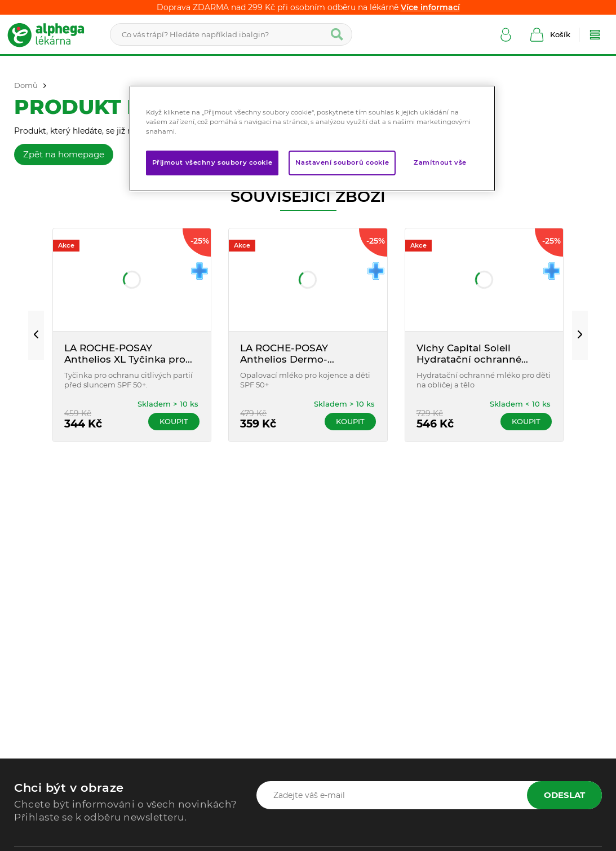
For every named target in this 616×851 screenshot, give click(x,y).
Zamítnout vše (440, 162)
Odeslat (564, 795)
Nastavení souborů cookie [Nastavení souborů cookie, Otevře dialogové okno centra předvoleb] (342, 162)
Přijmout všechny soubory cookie (212, 162)
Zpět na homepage (64, 154)
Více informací (430, 7)
